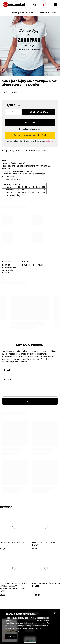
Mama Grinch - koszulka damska (44, 544)
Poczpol (26, 261)
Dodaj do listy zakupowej (36, 151)
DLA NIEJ (32, 13)
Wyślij (30, 401)
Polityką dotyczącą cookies (25, 621)
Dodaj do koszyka (39, 112)
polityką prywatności (31, 359)
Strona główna (18, 13)
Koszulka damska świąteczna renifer (46, 585)
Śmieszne (55, 13)
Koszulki (43, 13)
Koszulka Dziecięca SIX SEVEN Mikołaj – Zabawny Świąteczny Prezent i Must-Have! (14, 587)
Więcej (40, 265)
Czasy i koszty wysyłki (11, 151)
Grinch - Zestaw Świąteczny (13, 542)
